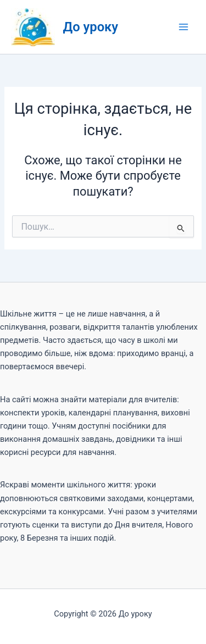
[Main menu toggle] (183, 27)
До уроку (91, 27)
